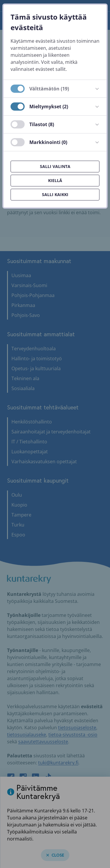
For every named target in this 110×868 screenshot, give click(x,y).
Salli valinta (55, 166)
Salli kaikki (55, 194)
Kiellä (55, 180)
